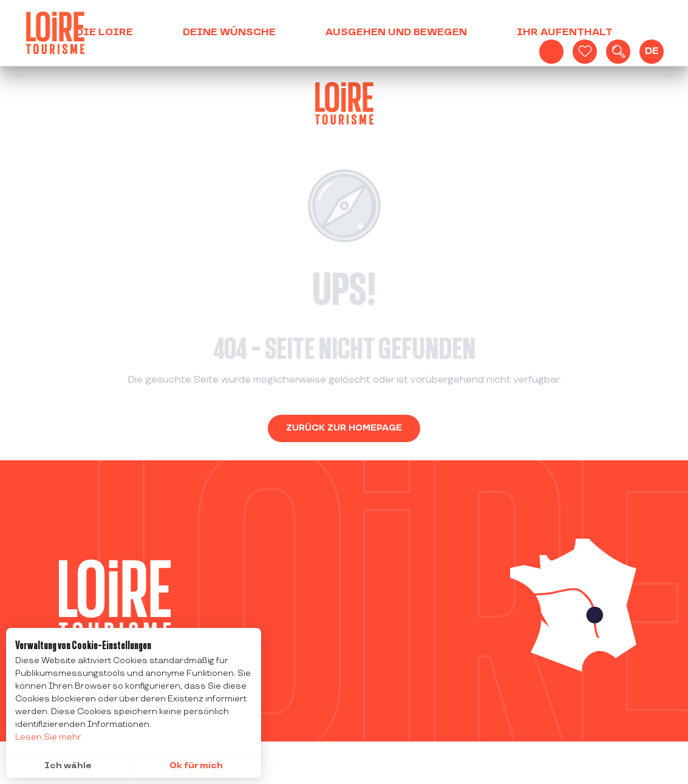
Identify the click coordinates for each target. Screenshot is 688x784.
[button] (618, 52)
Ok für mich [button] (196, 765)
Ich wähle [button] (68, 765)
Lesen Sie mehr (48, 737)
